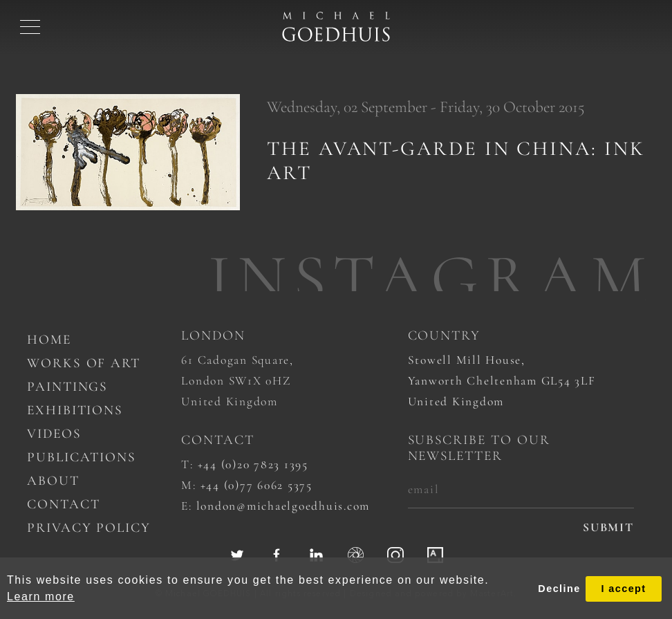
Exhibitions (75, 410)
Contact (64, 504)
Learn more (41, 597)
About (53, 481)
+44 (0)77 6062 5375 (256, 485)
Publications (82, 457)
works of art (84, 363)
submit (608, 527)
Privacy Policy (89, 528)
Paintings (68, 387)
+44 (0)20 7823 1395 (253, 464)
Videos (54, 434)
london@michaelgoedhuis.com (283, 506)
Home (49, 340)
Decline (559, 589)
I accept (623, 589)
